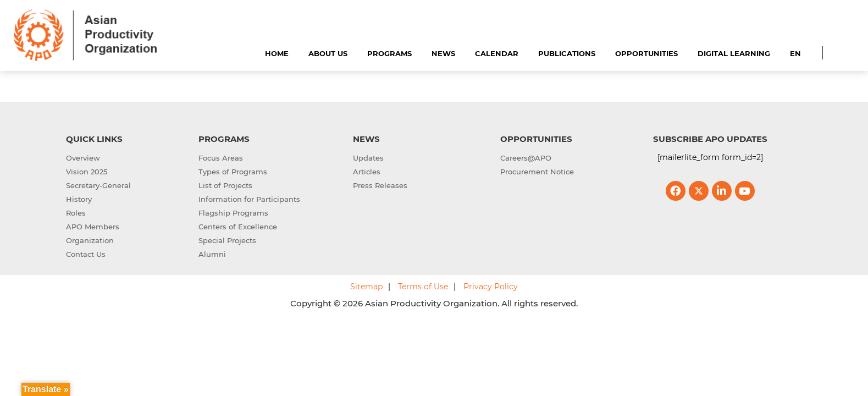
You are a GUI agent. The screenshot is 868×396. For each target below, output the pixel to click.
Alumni (212, 254)
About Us (328, 53)
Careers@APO (526, 158)
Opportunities (646, 53)
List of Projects (225, 185)
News (443, 53)
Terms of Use (423, 287)
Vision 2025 (87, 172)
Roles (76, 213)
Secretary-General (98, 185)
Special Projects (227, 240)
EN (795, 53)
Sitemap (366, 287)
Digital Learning (734, 53)
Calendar (497, 53)
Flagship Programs (233, 213)
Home (277, 53)
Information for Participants (249, 199)
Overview (83, 158)
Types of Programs (233, 172)
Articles (367, 172)
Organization (90, 240)
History (79, 199)
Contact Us (86, 254)
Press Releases (380, 185)
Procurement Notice (537, 172)
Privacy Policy (491, 287)
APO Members (93, 227)
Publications (567, 53)
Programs (389, 53)
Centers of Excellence (238, 227)
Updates (368, 158)
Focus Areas (221, 158)
